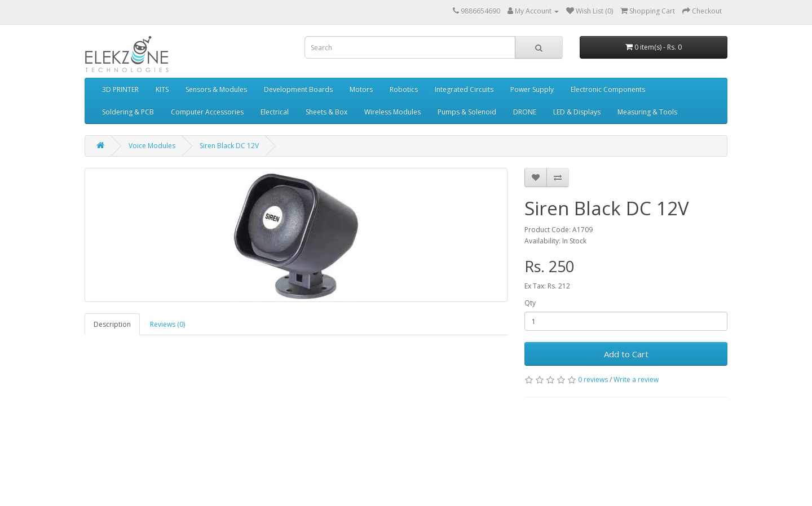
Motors (361, 89)
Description (112, 324)
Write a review (636, 379)
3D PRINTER (120, 89)
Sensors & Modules (216, 89)
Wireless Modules (392, 112)
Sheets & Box (326, 112)
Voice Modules (152, 146)
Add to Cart (626, 354)
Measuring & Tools (647, 112)
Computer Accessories (207, 112)
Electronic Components (608, 89)
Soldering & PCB (128, 112)
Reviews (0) (167, 324)
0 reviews (593, 379)
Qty (530, 303)
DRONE (525, 112)
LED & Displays (577, 112)
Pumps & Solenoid (467, 112)
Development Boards (298, 89)
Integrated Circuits (464, 89)
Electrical (275, 112)
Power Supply (532, 89)
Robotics (404, 89)
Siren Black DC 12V (229, 146)
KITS (162, 89)
